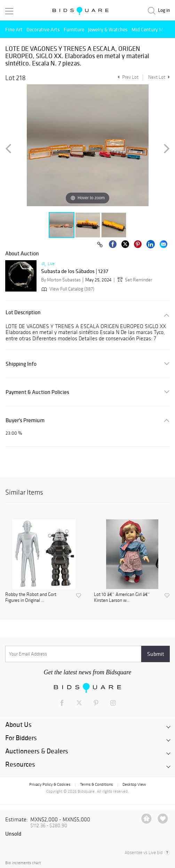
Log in (164, 10)
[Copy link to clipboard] (100, 245)
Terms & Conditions (96, 784)
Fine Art (14, 29)
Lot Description (23, 312)
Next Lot (159, 77)
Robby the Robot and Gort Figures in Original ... (31, 598)
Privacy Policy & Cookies (50, 784)
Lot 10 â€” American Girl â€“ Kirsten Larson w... (122, 598)
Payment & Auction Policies (37, 392)
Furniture (74, 29)
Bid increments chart (23, 863)
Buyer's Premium (25, 420)
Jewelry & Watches (108, 29)
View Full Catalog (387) (67, 289)
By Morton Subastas (61, 280)
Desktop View (134, 784)
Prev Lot (127, 77)
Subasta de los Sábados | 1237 (75, 271)
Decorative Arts (43, 29)
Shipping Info (21, 364)
